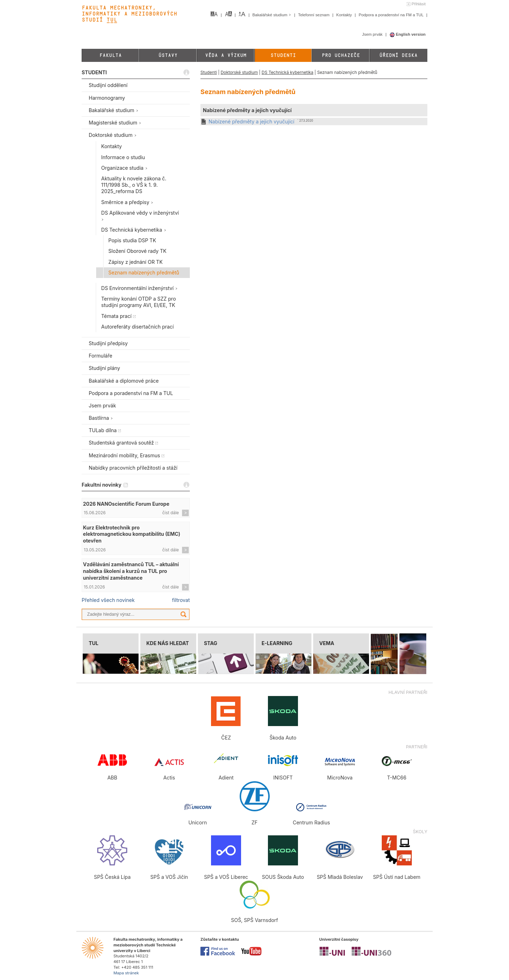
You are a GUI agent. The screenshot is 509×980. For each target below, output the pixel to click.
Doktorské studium (239, 72)
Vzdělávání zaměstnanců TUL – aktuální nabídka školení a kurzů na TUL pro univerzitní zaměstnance (131, 571)
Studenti (283, 55)
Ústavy (168, 55)
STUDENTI (94, 72)
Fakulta (110, 55)
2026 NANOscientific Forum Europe (126, 504)
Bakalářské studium (272, 15)
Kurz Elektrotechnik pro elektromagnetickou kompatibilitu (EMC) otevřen (132, 534)
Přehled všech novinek (108, 600)
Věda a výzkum (226, 55)
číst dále (171, 513)
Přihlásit (419, 4)
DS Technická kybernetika (287, 72)
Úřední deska (398, 55)
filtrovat (181, 600)
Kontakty (344, 15)
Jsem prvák (373, 34)
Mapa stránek (126, 973)
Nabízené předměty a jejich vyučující (251, 121)
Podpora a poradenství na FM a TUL (392, 15)
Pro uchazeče (341, 55)
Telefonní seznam (314, 15)
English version (408, 34)
